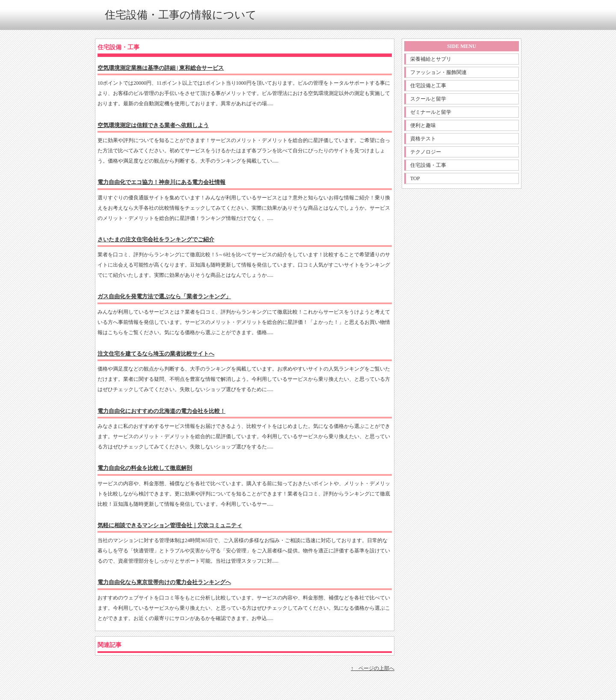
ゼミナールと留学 (431, 112)
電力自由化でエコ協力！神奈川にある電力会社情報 (161, 182)
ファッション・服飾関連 (438, 72)
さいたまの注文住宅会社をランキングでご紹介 (156, 239)
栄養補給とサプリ (431, 59)
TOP (415, 178)
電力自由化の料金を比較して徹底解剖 (145, 468)
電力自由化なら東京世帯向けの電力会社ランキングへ (164, 582)
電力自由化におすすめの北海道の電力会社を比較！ (161, 411)
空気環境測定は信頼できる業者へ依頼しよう (153, 125)
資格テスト (423, 139)
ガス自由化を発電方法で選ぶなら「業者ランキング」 (164, 296)
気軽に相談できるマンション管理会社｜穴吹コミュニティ (170, 525)
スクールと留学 (428, 99)
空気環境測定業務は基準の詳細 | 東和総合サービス (161, 68)
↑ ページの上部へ (373, 668)
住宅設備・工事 (428, 165)
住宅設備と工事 (428, 86)
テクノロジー (426, 152)
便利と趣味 (423, 125)
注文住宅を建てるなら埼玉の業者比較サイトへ (156, 354)
